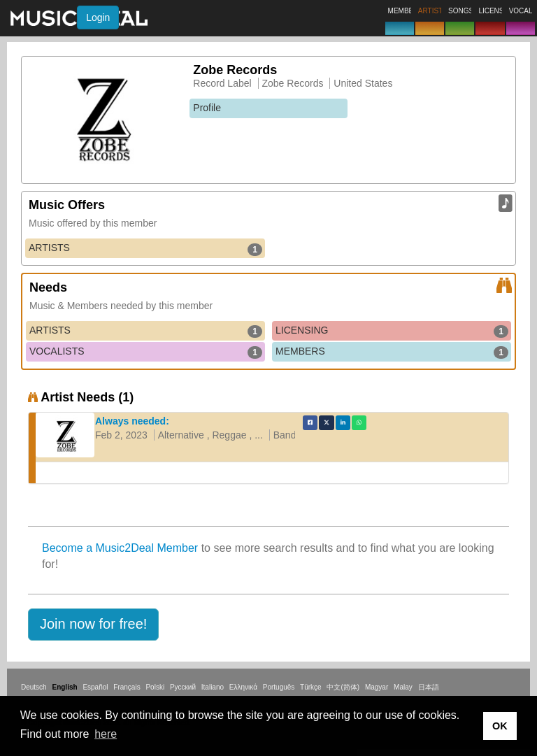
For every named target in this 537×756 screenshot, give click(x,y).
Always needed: (132, 421)
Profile (207, 108)
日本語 (429, 687)
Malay (403, 687)
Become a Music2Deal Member (120, 548)
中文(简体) (343, 687)
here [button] (106, 734)
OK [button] (500, 726)
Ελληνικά (243, 687)
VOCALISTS (146, 352)
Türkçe (311, 687)
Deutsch (34, 687)
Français (127, 687)
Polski (155, 687)
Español (95, 687)
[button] (93, 625)
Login (98, 17)
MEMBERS (392, 352)
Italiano (213, 687)
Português (279, 687)
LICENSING (392, 331)
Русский (183, 687)
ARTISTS (145, 248)
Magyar (377, 687)
